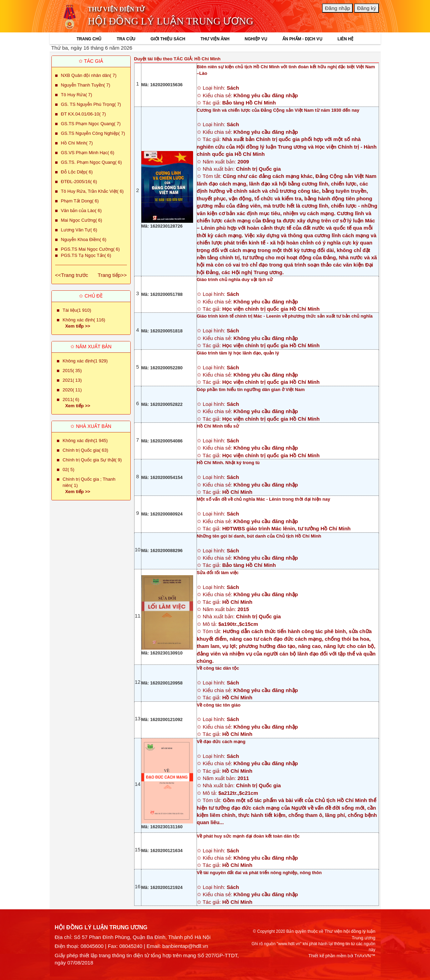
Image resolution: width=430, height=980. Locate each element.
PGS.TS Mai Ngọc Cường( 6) (91, 249)
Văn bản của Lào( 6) (81, 211)
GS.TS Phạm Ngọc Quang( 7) (91, 124)
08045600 (92, 946)
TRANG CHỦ (89, 39)
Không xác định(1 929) (85, 361)
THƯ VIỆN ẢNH (215, 39)
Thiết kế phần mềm (327, 956)
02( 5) (69, 469)
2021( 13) (72, 380)
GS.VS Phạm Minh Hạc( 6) (88, 153)
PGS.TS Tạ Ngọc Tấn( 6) (86, 255)
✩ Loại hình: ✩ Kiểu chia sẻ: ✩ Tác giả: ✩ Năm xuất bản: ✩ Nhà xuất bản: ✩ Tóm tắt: (288, 191)
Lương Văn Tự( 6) (79, 230)
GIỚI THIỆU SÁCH (168, 39)
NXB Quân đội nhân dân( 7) (89, 75)
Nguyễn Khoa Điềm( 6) (84, 239)
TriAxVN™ (365, 956)
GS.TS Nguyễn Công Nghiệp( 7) (93, 133)
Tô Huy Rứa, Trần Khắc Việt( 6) (92, 191)
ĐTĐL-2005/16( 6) (79, 182)
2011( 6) (71, 399)
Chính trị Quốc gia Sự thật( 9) (92, 460)
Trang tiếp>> (112, 275)
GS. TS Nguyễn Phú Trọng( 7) (91, 104)
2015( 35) (72, 371)
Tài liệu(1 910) (77, 310)
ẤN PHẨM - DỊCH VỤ (302, 39)
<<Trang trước (72, 275)
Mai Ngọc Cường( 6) (82, 220)
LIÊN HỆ (346, 39)
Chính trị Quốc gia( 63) (86, 450)
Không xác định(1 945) (85, 441)
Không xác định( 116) (84, 320)
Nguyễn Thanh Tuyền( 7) (86, 85)
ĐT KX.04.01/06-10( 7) (84, 114)
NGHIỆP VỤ (256, 39)
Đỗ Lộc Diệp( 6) (77, 172)
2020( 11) (72, 390)
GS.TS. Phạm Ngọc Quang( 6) (92, 162)
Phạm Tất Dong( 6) (80, 201)
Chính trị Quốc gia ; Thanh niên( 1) (89, 482)
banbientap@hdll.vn (185, 946)
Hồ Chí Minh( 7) (77, 143)
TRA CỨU (126, 39)
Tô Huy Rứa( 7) (77, 95)
